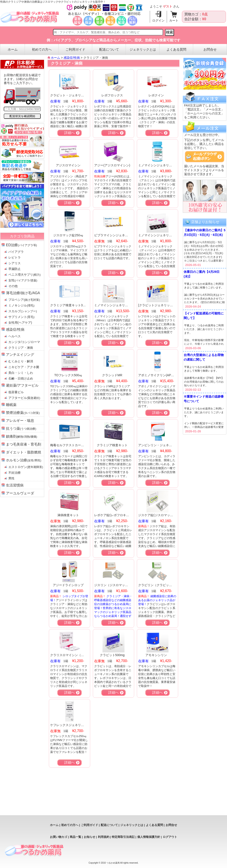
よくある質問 (176, 49)
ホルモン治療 (24, 460)
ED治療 (21, 245)
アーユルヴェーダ (20, 493)
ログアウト (170, 837)
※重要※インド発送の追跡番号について (204, 399)
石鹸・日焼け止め (21, 378)
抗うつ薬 (21, 428)
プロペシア (24, 300)
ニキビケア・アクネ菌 (24, 367)
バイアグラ (16, 252)
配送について (109, 49)
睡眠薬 (11, 405)
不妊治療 (15, 473)
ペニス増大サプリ (25, 275)
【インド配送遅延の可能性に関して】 (204, 316)
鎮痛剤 (22, 436)
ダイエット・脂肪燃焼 (24, 452)
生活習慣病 (15, 485)
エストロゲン (26, 467)
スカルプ (23, 311)
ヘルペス (15, 336)
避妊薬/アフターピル (22, 385)
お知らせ (90, 837)
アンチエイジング (20, 355)
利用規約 (104, 837)
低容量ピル (16, 392)
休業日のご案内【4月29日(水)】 (202, 274)
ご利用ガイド (75, 49)
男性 (11, 478)
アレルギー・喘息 (20, 421)
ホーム (13, 49)
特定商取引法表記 (123, 837)
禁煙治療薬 (23, 413)
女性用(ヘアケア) (20, 323)
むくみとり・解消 (21, 361)
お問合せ (210, 49)
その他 (13, 286)
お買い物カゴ (59, 837)
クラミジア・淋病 (21, 348)
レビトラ (15, 257)
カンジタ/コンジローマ (24, 342)
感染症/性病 (15, 329)
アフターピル (24, 398)
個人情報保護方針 (149, 837)
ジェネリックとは (143, 49)
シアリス (15, 263)
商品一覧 (75, 837)
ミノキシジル (21, 305)
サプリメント (21, 317)
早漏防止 (15, 269)
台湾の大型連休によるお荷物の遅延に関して (204, 357)
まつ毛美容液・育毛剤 (24, 444)
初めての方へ (42, 49)
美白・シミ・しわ (21, 373)
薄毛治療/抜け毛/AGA (23, 293)
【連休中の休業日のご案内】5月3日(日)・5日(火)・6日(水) (205, 232)
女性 (23, 280)
